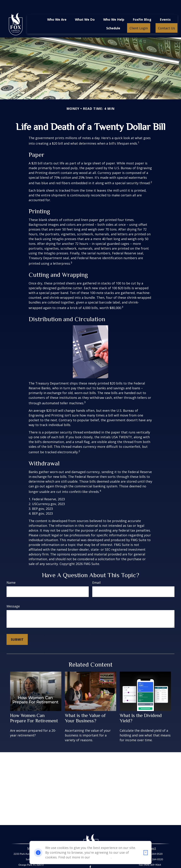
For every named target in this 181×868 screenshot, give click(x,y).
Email (96, 572)
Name (11, 572)
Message (13, 596)
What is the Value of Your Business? (85, 707)
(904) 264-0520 (154, 843)
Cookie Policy (101, 857)
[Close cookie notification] (146, 853)
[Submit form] (17, 629)
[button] (57, 9)
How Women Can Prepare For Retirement (34, 707)
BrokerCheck (125, 865)
